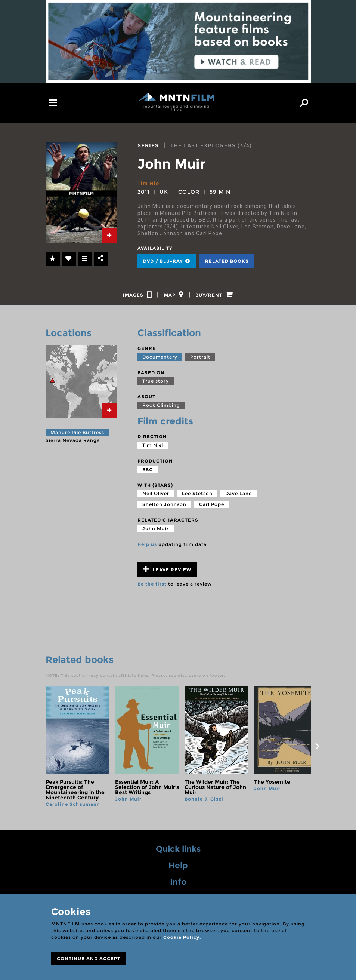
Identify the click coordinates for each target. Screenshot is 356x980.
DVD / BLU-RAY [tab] (167, 261)
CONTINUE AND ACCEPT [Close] (89, 959)
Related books (227, 261)
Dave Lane (239, 497)
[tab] (109, 235)
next (318, 750)
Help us (147, 548)
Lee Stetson (197, 497)
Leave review (167, 573)
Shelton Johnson (164, 508)
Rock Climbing (161, 408)
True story (156, 384)
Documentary (160, 360)
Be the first (152, 587)
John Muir (156, 532)
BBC (148, 472)
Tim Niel (150, 183)
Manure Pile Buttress (77, 435)
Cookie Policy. (182, 937)
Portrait (200, 360)
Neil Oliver (156, 497)
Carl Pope (212, 508)
